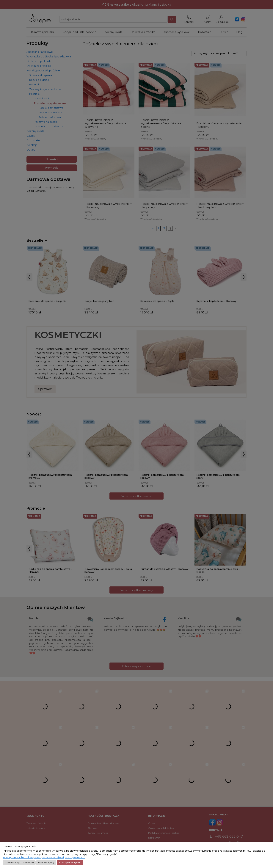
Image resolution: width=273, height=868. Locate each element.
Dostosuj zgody (46, 862)
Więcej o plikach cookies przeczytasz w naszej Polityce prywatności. (44, 857)
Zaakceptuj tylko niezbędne (19, 862)
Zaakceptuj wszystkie (70, 862)
